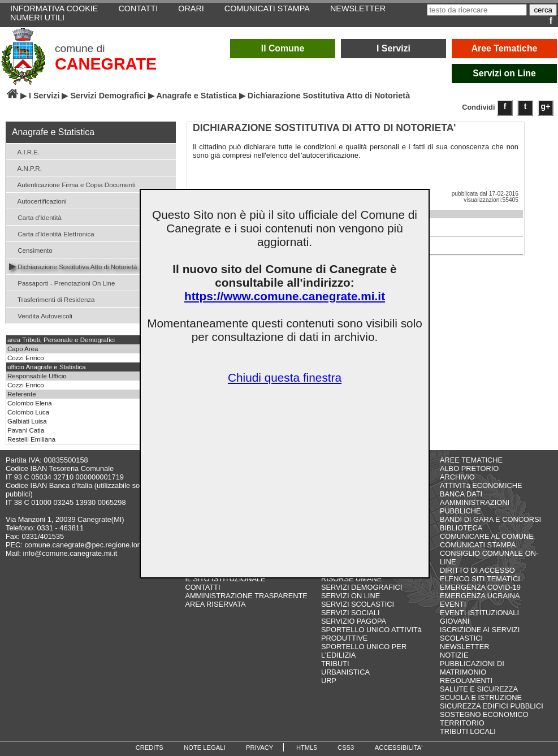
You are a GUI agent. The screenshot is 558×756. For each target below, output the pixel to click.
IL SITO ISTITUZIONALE (225, 579)
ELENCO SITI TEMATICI (480, 579)
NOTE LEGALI (204, 748)
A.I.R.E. (24, 151)
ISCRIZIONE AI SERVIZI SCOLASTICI (480, 634)
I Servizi (393, 48)
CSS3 (346, 748)
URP (329, 681)
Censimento (31, 250)
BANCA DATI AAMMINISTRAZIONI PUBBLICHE (475, 502)
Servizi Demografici (108, 96)
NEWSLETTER (464, 647)
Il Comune (283, 48)
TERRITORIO (462, 723)
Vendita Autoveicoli (41, 315)
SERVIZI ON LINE (351, 596)
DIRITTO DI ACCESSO (477, 570)
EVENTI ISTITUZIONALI (479, 613)
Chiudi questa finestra (285, 377)
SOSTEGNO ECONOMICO (484, 714)
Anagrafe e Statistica (196, 96)
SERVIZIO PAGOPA (354, 621)
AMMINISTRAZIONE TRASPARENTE (246, 596)
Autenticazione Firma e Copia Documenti (72, 184)
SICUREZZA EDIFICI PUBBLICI (492, 706)
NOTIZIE (454, 655)
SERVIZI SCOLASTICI (358, 604)
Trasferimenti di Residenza (52, 299)
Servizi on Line (504, 73)
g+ (546, 106)
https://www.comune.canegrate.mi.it (285, 296)
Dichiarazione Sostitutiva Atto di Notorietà (73, 266)
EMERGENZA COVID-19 (480, 587)
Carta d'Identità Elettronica (52, 233)
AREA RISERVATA (215, 604)
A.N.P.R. (25, 168)
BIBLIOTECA (461, 528)
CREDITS (150, 748)
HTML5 (307, 748)
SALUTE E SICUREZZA (479, 689)
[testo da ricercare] (477, 10)
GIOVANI (455, 621)
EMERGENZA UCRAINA (480, 596)
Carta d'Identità (35, 217)
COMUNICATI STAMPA (478, 545)
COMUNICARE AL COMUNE (487, 536)
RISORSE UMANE (351, 579)
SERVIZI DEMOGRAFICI (362, 587)
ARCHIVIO (457, 477)
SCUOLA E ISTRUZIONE (481, 697)
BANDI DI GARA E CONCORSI (490, 519)
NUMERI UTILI (37, 18)
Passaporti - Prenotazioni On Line (62, 282)
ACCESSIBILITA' (399, 748)
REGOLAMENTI (466, 681)
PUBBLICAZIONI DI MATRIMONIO (472, 668)
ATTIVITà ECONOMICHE (481, 485)
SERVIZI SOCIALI (351, 613)
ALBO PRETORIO (469, 468)
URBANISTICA (345, 672)
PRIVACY (259, 748)
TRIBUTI (335, 664)
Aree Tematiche (505, 48)
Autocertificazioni (38, 200)
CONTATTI (202, 587)
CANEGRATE (106, 64)
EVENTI (453, 604)
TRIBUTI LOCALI (468, 731)
